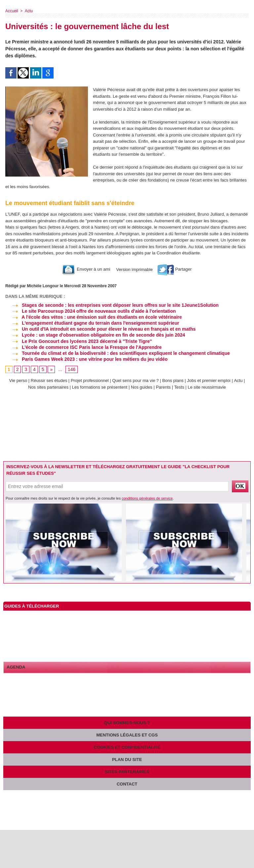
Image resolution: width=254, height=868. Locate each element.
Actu (28, 11)
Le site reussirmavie (207, 387)
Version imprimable (134, 269)
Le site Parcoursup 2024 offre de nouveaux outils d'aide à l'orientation (91, 311)
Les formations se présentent (100, 387)
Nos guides (142, 387)
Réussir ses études (49, 380)
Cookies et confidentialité (127, 747)
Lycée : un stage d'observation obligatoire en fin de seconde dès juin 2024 (95, 335)
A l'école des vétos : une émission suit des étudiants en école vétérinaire (94, 317)
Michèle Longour (43, 286)
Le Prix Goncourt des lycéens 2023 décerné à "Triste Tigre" (79, 341)
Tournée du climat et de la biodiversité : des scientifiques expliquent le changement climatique (118, 353)
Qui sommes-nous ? (127, 723)
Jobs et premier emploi (209, 380)
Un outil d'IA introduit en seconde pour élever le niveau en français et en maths (100, 329)
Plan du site (127, 759)
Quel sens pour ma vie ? (136, 380)
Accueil (12, 11)
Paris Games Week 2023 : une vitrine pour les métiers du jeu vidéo (86, 359)
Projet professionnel (90, 380)
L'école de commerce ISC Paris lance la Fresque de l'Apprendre (84, 347)
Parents (163, 387)
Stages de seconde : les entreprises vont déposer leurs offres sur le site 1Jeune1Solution (112, 305)
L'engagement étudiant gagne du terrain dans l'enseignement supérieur (92, 323)
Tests (180, 387)
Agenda (16, 667)
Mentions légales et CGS (127, 735)
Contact (127, 784)
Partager (174, 269)
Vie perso (18, 380)
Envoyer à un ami (86, 269)
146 (72, 370)
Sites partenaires (127, 772)
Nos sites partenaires (48, 387)
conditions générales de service (147, 498)
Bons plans (173, 380)
